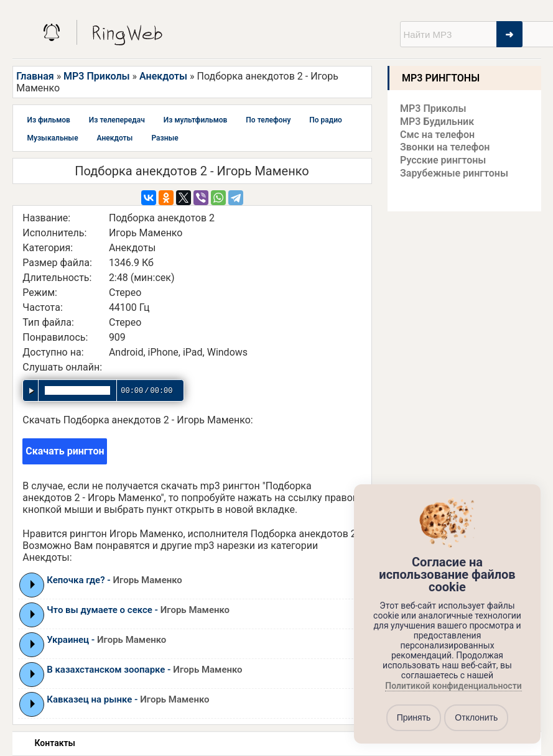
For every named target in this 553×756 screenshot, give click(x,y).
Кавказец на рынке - (128, 699)
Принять (414, 717)
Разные (165, 138)
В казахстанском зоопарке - (144, 670)
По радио (326, 120)
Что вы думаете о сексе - (138, 610)
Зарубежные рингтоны (454, 173)
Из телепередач (117, 120)
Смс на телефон (437, 135)
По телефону (268, 120)
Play (33, 584)
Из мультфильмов (196, 120)
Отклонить (476, 717)
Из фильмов (49, 120)
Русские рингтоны (443, 160)
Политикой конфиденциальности (453, 686)
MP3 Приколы (97, 76)
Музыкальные (53, 138)
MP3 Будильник (437, 122)
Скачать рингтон (65, 451)
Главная (35, 76)
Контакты (55, 743)
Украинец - (106, 640)
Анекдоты (163, 76)
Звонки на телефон (445, 147)
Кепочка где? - (114, 580)
